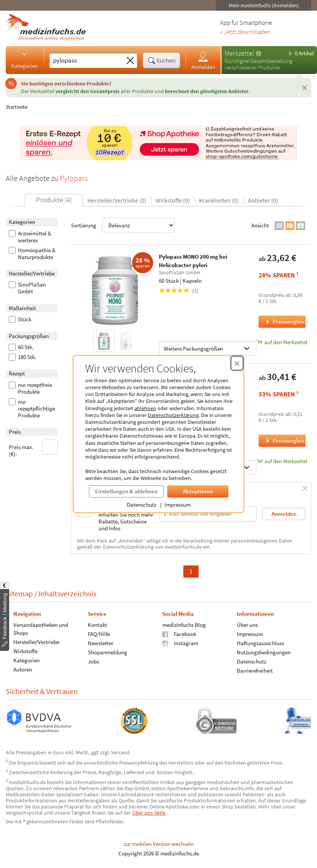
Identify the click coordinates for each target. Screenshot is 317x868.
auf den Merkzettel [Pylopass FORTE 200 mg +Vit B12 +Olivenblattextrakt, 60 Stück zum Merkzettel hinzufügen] (282, 461)
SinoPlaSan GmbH (27, 288)
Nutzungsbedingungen (264, 652)
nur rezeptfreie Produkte (30, 388)
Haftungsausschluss (260, 643)
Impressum (178, 505)
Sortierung (123, 225)
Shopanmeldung (108, 652)
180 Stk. (23, 357)
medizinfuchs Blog (184, 624)
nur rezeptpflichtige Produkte (32, 409)
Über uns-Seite (149, 813)
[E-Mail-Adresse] (208, 514)
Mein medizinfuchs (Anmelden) (264, 5)
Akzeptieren (198, 491)
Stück (20, 319)
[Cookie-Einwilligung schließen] (237, 363)
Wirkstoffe (25, 651)
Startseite (17, 107)
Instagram (180, 643)
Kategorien (25, 60)
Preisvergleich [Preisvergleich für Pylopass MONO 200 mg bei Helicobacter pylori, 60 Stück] (285, 321)
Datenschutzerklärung (173, 415)
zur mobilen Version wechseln (159, 844)
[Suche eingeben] (86, 60)
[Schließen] (304, 87)
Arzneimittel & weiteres (30, 237)
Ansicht (260, 225)
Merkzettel (239, 53)
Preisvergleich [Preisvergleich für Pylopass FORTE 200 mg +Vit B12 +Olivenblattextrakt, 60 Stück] (285, 440)
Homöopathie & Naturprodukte (32, 254)
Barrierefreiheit (255, 670)
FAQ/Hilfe (99, 634)
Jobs (93, 661)
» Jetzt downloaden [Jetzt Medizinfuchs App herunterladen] (245, 32)
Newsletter (101, 643)
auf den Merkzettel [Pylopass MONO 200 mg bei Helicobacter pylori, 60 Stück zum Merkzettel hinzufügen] (282, 342)
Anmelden (203, 60)
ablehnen (145, 408)
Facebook (179, 634)
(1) (179, 291)
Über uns (247, 624)
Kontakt (97, 624)
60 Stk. (21, 347)
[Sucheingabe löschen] (130, 61)
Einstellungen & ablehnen (126, 491)
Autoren (23, 669)
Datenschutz (142, 505)
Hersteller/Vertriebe (36, 642)
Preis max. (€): (33, 448)
